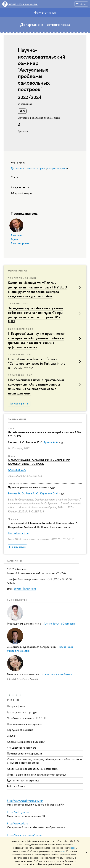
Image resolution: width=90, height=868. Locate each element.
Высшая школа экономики (23, 4)
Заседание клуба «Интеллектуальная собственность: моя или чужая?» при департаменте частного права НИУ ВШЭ (36, 315)
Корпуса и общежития (20, 730)
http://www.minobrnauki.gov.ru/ (25, 801)
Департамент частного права (45, 25)
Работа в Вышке (16, 786)
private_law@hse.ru (25, 589)
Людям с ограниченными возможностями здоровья (37, 774)
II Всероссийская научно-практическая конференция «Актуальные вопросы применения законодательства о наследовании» (36, 387)
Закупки (12, 736)
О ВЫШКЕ (13, 700)
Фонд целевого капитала (22, 747)
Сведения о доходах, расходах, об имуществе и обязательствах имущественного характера (45, 761)
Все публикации (17, 547)
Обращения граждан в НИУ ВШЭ (26, 742)
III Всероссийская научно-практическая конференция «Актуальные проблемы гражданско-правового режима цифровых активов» (37, 340)
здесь (74, 848)
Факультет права (45, 12)
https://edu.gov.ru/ (18, 812)
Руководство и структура (22, 712)
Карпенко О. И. (49, 493)
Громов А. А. (51, 442)
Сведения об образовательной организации (33, 768)
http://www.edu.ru (18, 823)
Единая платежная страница (23, 780)
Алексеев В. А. (17, 470)
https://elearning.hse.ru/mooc (24, 835)
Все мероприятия (19, 404)
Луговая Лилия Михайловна (56, 674)
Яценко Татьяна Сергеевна (59, 624)
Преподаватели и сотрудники (25, 724)
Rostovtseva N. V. (18, 533)
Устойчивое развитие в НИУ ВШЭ (27, 718)
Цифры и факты (16, 706)
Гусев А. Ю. (32, 493)
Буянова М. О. (16, 493)
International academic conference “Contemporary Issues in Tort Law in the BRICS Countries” (37, 363)
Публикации (17, 419)
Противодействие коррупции (24, 753)
